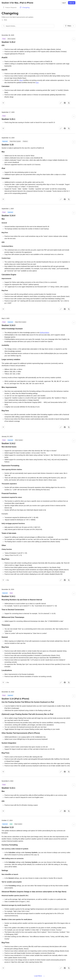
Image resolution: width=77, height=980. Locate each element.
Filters (70, 26)
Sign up (72, 3)
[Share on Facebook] (65, 103)
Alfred (21, 80)
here (37, 83)
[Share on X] (69, 103)
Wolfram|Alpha (44, 333)
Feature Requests (11, 7)
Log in (64, 3)
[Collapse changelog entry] (74, 39)
